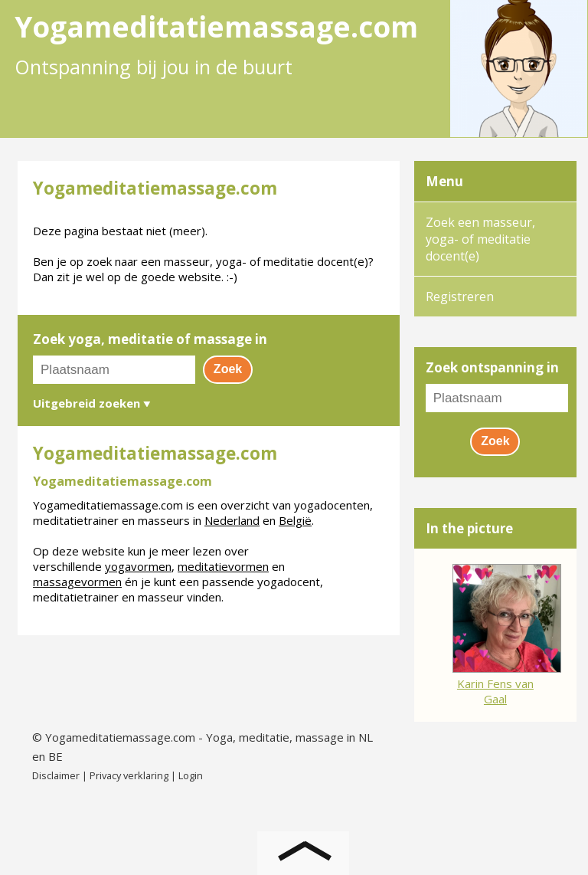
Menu (444, 181)
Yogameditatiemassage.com (120, 737)
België (295, 520)
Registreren (460, 297)
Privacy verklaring (129, 775)
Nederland (232, 520)
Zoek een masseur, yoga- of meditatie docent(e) (480, 239)
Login (191, 775)
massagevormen (77, 582)
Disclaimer (56, 775)
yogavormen (138, 566)
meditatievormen (223, 566)
